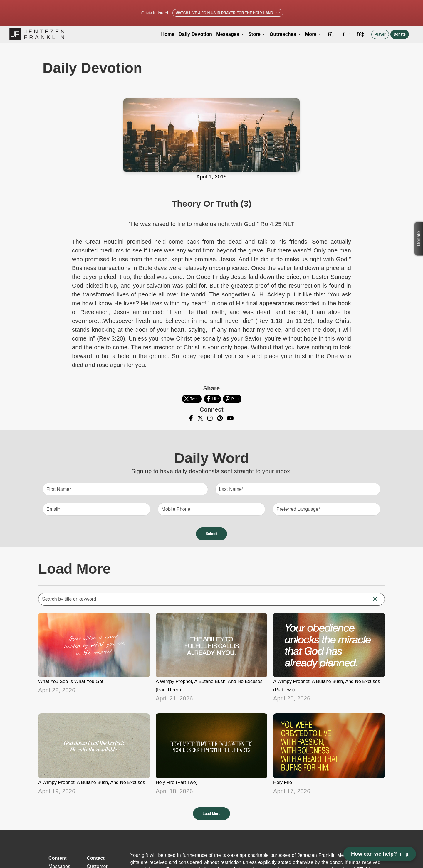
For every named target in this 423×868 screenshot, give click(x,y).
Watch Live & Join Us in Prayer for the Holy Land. (228, 13)
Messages (230, 34)
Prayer (380, 34)
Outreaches (285, 34)
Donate (400, 34)
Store (257, 34)
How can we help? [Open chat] (380, 854)
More (313, 34)
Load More (212, 814)
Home (168, 34)
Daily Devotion (195, 34)
